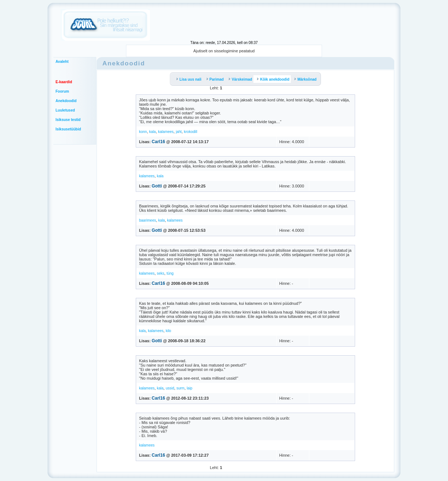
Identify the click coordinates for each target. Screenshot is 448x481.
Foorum (62, 91)
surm (180, 388)
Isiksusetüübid (68, 129)
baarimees (148, 220)
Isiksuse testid (68, 120)
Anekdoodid (66, 101)
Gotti (157, 186)
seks (161, 273)
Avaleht (62, 62)
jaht (179, 132)
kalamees (166, 132)
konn (143, 132)
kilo (168, 331)
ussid (170, 388)
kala (152, 132)
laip (190, 388)
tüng (170, 273)
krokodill (190, 132)
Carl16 (158, 142)
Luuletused (65, 110)
